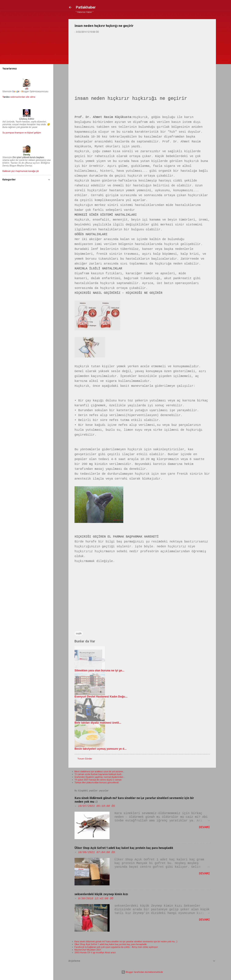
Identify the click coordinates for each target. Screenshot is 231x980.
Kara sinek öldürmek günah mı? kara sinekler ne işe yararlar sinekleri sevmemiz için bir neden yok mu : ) (126, 942)
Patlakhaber (86, 7)
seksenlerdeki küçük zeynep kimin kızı (101, 894)
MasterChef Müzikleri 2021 (88, 950)
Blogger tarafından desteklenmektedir (142, 972)
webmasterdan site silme (19, 97)
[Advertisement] (142, 60)
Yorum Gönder (85, 759)
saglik (79, 633)
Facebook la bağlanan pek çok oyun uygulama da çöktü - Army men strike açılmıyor (116, 947)
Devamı (204, 828)
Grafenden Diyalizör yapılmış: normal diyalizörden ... (100, 777)
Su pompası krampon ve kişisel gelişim (22, 133)
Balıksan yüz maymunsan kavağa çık (21, 171)
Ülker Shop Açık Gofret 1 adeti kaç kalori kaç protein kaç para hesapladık (124, 848)
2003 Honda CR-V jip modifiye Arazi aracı (95, 953)
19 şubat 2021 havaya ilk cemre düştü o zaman (98, 780)
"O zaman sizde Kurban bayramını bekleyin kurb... (99, 774)
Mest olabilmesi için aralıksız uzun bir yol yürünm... (99, 772)
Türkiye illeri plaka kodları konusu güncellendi (97, 783)
